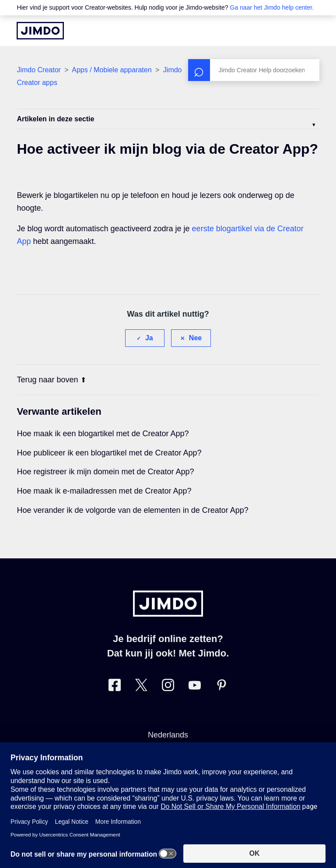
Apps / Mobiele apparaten (112, 70)
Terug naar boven (51, 380)
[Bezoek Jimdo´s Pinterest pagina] (221, 687)
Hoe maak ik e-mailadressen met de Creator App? (104, 491)
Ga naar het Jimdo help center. (272, 7)
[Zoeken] (254, 70)
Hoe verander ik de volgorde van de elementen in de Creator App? (132, 510)
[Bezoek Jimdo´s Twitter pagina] (141, 687)
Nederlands (168, 735)
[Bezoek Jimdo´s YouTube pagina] (195, 687)
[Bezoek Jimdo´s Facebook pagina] (115, 687)
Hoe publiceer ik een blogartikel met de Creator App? (109, 453)
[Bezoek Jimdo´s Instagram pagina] (168, 687)
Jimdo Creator (38, 70)
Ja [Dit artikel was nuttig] (149, 338)
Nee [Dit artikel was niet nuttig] (195, 338)
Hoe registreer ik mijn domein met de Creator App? (105, 472)
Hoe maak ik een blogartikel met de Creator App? (103, 434)
